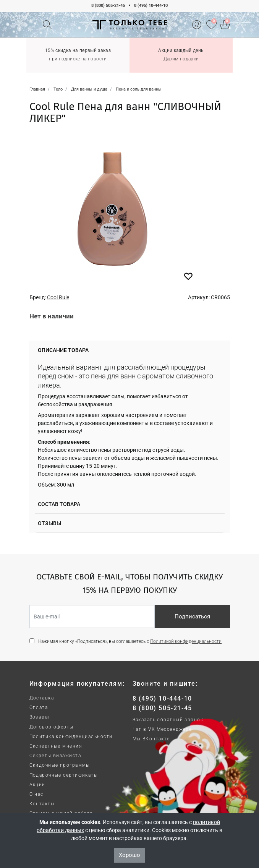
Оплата (39, 707)
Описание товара (63, 350)
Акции (37, 785)
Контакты (42, 804)
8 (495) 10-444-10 (151, 6)
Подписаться (192, 617)
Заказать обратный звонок (168, 720)
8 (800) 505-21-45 (108, 6)
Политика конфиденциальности (71, 737)
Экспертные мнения (56, 746)
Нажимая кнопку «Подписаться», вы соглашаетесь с (130, 641)
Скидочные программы (60, 765)
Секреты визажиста (55, 756)
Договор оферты (52, 727)
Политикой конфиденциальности (186, 641)
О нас (36, 794)
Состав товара (59, 504)
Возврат (40, 717)
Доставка (42, 698)
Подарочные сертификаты (64, 775)
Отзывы (49, 523)
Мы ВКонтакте (151, 739)
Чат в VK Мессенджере (162, 729)
